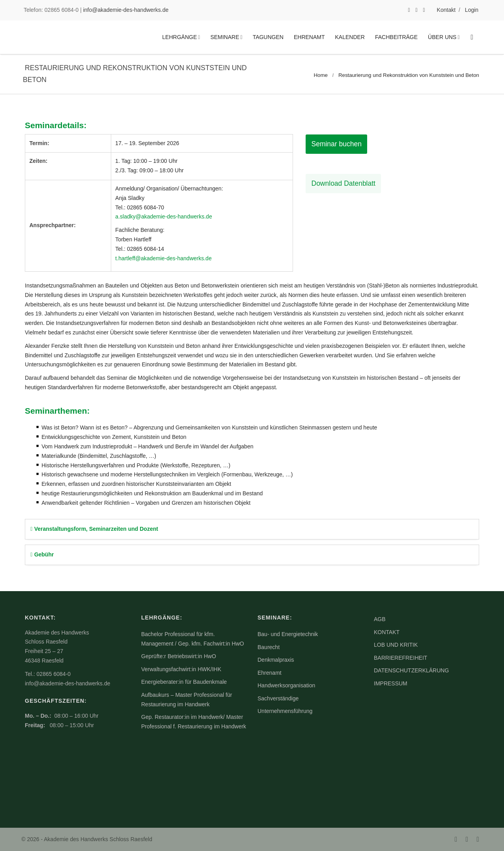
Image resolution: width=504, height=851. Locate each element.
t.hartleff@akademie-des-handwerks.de (163, 258)
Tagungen (268, 37)
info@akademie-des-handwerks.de (126, 10)
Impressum (391, 683)
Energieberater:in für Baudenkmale (184, 682)
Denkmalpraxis (276, 660)
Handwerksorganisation (286, 685)
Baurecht (269, 647)
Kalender (350, 37)
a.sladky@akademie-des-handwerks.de (163, 216)
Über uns (442, 37)
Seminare (225, 37)
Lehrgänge (179, 37)
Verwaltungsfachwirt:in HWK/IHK (181, 669)
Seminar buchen (337, 144)
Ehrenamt (309, 37)
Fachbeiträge (396, 37)
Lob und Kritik (396, 645)
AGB (380, 619)
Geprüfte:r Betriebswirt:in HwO (179, 656)
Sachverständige (278, 698)
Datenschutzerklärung (411, 670)
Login (472, 10)
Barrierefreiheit (400, 658)
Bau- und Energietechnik (288, 634)
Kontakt (446, 10)
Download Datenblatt (341, 184)
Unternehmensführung (285, 711)
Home (320, 75)
